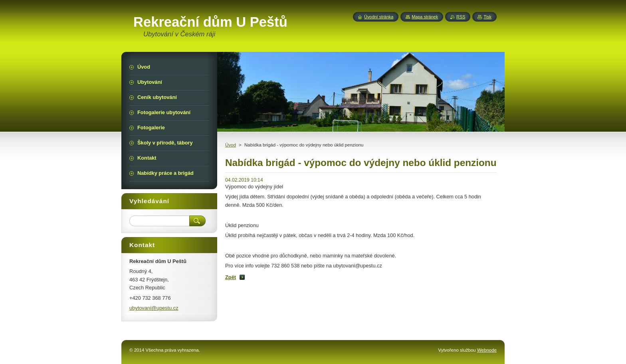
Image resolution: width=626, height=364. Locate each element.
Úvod (231, 145)
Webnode (487, 350)
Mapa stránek (425, 17)
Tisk (487, 17)
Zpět (231, 277)
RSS (461, 17)
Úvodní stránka (379, 17)
